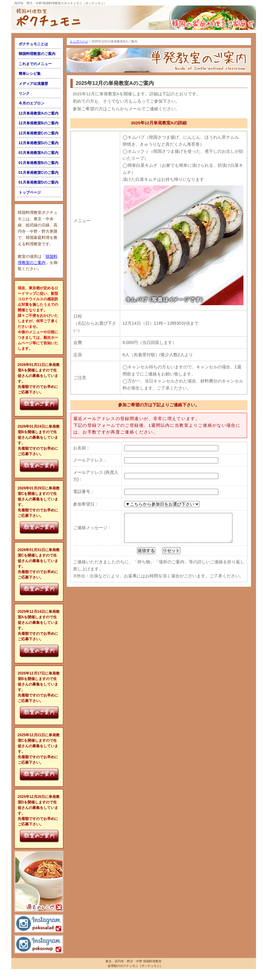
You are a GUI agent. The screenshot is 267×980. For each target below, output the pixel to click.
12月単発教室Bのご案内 (39, 123)
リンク (24, 93)
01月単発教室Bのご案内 (39, 163)
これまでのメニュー (35, 64)
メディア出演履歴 (33, 84)
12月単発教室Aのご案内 (39, 113)
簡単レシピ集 (30, 74)
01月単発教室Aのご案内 (39, 153)
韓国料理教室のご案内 (37, 54)
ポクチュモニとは (33, 44)
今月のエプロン (32, 103)
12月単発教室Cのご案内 (39, 133)
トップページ (30, 192)
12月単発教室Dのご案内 (39, 143)
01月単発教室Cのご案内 (39, 173)
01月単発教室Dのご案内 (39, 182)
